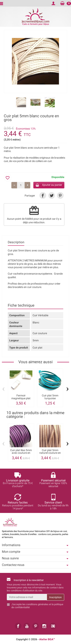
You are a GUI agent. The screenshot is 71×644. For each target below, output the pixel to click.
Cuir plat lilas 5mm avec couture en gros (21, 453)
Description (16, 242)
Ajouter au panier (49, 185)
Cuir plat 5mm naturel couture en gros (50, 453)
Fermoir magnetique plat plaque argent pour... (21, 400)
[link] (43, 195)
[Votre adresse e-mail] (27, 597)
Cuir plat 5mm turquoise (50, 397)
